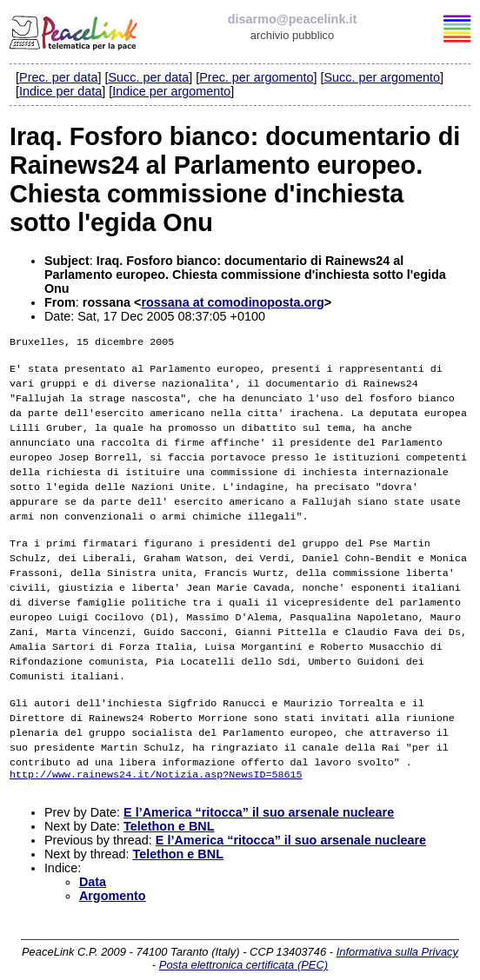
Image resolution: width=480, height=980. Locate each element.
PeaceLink (75, 30)
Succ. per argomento (382, 77)
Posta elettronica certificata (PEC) (243, 953)
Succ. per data (148, 77)
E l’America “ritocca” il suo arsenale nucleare (259, 800)
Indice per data (60, 91)
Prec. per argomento (256, 77)
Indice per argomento (171, 91)
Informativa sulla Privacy (397, 940)
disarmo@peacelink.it (292, 19)
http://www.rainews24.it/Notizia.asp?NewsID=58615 (156, 760)
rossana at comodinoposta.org (232, 302)
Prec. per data (58, 77)
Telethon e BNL (169, 814)
